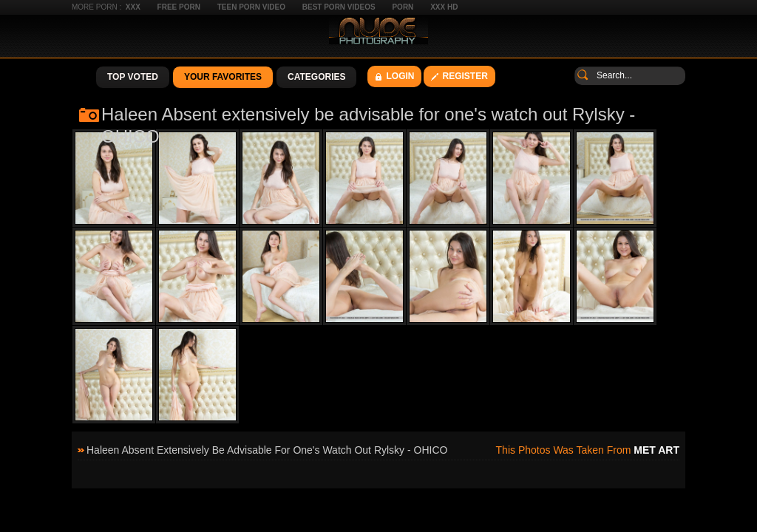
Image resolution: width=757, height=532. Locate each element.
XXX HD (444, 7)
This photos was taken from (588, 450)
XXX (133, 7)
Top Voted (133, 77)
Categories (316, 77)
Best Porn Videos (339, 7)
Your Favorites (223, 77)
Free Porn (179, 7)
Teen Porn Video (251, 7)
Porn (403, 7)
